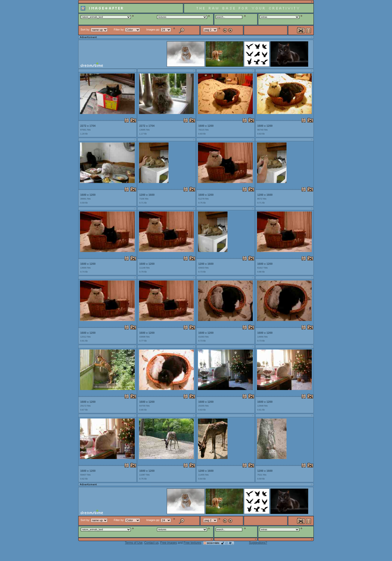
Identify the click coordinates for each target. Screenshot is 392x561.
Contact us (151, 543)
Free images (169, 543)
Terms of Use (134, 543)
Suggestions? (258, 543)
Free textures (192, 543)
